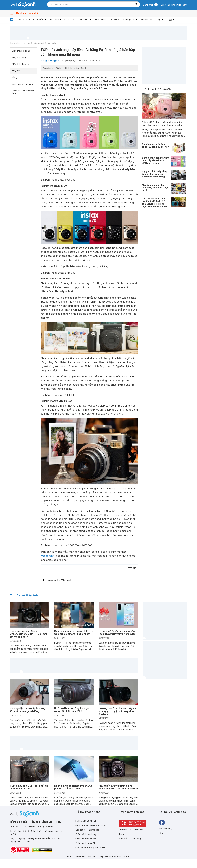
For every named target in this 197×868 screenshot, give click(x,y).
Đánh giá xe (129, 20)
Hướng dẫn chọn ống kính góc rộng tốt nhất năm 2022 (72, 710)
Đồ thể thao (70, 20)
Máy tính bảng (19, 57)
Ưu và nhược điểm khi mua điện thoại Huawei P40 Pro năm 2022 (117, 632)
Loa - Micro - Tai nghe (23, 84)
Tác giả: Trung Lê (50, 60)
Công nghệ (22, 20)
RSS (161, 833)
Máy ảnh (52, 43)
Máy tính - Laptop (21, 64)
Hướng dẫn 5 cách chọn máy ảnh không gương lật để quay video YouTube (118, 711)
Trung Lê (133, 567)
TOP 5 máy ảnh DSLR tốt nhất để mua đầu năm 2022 (29, 787)
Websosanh (47, 556)
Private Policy (165, 828)
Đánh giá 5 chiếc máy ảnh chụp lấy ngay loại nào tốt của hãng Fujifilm (162, 123)
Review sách (101, 20)
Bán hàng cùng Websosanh (174, 5)
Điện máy (54, 20)
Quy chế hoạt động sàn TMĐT (90, 848)
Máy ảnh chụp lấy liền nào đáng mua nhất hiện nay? (155, 187)
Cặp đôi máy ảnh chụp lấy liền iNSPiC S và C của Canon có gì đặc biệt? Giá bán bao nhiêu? (156, 202)
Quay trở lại (60, 580)
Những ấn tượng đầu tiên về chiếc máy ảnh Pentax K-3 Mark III (118, 787)
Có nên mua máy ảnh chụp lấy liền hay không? (155, 145)
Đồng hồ (16, 77)
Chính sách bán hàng (86, 834)
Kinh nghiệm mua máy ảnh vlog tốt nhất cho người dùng (28, 710)
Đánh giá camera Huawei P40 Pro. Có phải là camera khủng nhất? (74, 632)
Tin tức (27, 43)
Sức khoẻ (115, 20)
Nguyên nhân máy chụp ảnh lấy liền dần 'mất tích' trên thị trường (155, 174)
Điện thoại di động (21, 51)
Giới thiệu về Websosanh (131, 830)
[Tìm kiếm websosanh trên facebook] (162, 823)
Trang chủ (15, 43)
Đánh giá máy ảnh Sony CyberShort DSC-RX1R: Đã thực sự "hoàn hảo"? (29, 634)
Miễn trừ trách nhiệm (86, 839)
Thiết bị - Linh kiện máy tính (23, 92)
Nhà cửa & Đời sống (151, 20)
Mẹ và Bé (84, 20)
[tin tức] (12, 20)
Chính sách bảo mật (85, 843)
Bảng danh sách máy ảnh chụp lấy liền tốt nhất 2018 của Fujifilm (156, 160)
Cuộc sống (39, 20)
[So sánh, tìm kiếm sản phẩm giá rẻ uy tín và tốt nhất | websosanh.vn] (23, 5)
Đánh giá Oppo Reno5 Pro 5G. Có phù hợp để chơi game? (73, 787)
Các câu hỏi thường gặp (87, 830)
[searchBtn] (136, 4)
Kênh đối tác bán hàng (130, 839)
